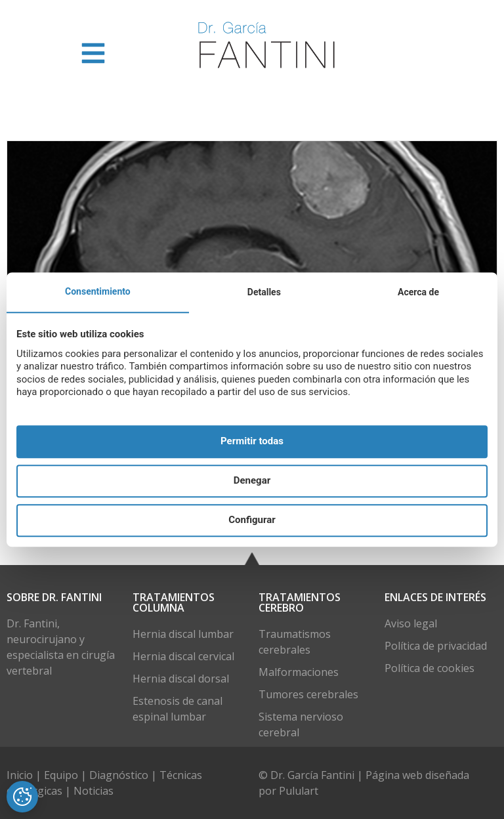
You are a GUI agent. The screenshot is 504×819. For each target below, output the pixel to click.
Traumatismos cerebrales (295, 642)
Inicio (21, 775)
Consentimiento (98, 291)
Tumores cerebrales (308, 694)
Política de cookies (430, 668)
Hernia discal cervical (183, 656)
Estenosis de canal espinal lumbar (178, 709)
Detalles (264, 292)
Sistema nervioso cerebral (301, 724)
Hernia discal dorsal (181, 679)
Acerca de (418, 292)
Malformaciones (299, 672)
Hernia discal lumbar (183, 634)
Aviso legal (411, 623)
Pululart (299, 791)
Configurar (252, 520)
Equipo (62, 775)
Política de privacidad (436, 646)
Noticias (94, 791)
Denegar (252, 481)
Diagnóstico (119, 775)
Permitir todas (252, 442)
